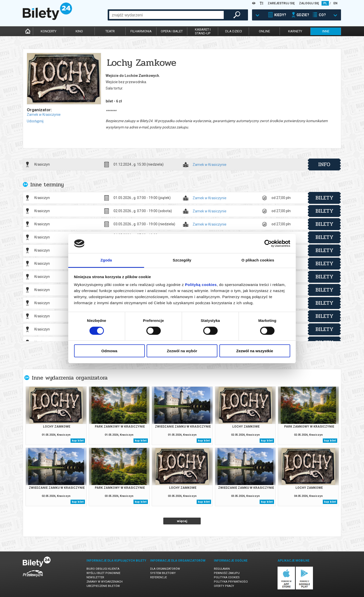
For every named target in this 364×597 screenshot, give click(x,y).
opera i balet (172, 31)
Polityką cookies (201, 285)
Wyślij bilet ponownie (103, 573)
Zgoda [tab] (106, 260)
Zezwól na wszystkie (255, 351)
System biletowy (163, 573)
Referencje (158, 577)
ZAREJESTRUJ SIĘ (281, 3)
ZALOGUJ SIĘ (309, 3)
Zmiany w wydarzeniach (105, 582)
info (324, 164)
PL (325, 3)
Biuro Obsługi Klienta (103, 569)
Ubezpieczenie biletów (103, 586)
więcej (182, 521)
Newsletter (95, 577)
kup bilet (78, 441)
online (264, 31)
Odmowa (109, 351)
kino (79, 31)
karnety (295, 31)
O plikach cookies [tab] (258, 260)
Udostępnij (35, 121)
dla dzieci (234, 31)
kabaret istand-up (203, 31)
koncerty (49, 31)
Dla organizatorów (165, 569)
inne (326, 31)
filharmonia (141, 31)
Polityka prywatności (231, 582)
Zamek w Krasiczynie (44, 115)
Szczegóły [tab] (182, 260)
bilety (324, 198)
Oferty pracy (224, 586)
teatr (110, 31)
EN (335, 3)
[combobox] (166, 15)
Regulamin (222, 569)
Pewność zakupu (227, 573)
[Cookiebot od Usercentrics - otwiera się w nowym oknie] (268, 244)
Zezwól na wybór (182, 351)
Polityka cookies (227, 577)
